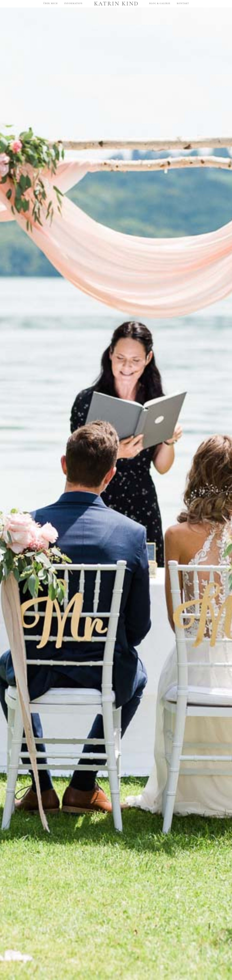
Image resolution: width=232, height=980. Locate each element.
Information (73, 3)
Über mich (51, 3)
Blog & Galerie (160, 3)
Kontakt (183, 3)
